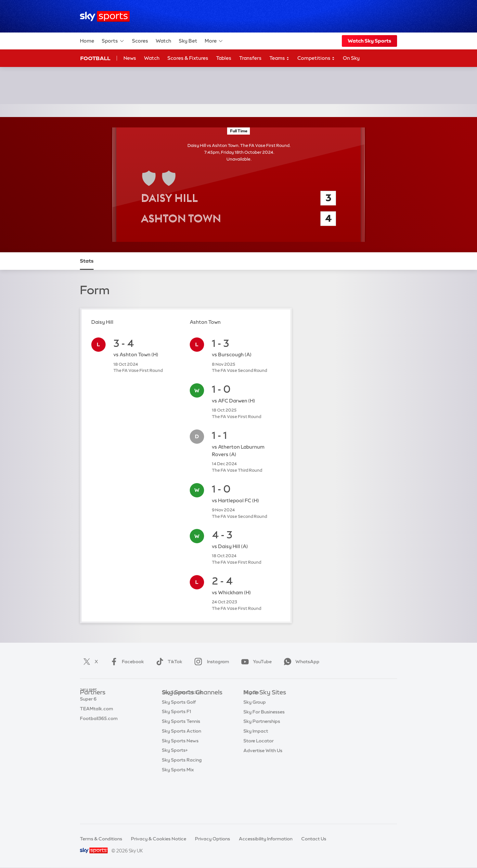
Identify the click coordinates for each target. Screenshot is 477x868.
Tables (224, 58)
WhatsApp (300, 662)
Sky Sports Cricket (182, 731)
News (130, 58)
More (214, 41)
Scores (140, 41)
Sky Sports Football (183, 722)
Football (95, 58)
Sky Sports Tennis (181, 760)
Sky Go (251, 722)
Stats (87, 261)
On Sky (351, 58)
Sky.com (253, 702)
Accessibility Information (266, 839)
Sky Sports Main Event (186, 702)
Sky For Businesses (264, 741)
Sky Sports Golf (179, 741)
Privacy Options (213, 839)
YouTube (255, 662)
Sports (113, 41)
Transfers (250, 58)
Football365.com (99, 731)
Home (87, 41)
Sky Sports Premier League (191, 712)
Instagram (210, 662)
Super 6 (88, 712)
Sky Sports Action (181, 770)
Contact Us (314, 839)
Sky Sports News (180, 780)
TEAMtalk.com (97, 722)
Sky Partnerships (262, 751)
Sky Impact (256, 760)
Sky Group (255, 731)
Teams (279, 58)
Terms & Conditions (101, 839)
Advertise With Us (263, 780)
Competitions (316, 58)
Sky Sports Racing (182, 799)
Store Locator (258, 770)
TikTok (168, 662)
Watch (163, 41)
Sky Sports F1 (176, 751)
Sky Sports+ (175, 789)
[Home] (105, 16)
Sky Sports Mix (178, 809)
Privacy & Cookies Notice (159, 839)
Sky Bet (188, 41)
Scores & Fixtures (188, 58)
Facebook (126, 662)
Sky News (254, 712)
